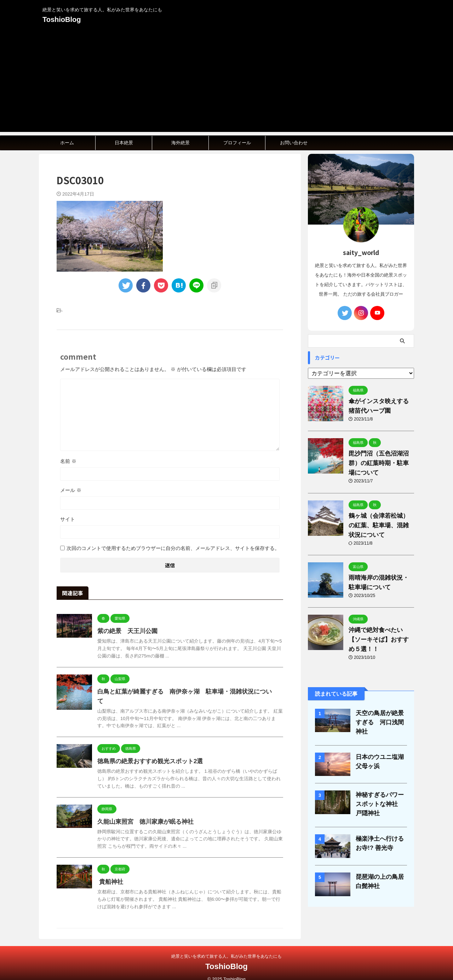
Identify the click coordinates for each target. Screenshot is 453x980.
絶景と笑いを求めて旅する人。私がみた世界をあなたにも (226, 947)
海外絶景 (180, 143)
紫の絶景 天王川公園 (126, 631)
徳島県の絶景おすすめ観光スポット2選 (147, 752)
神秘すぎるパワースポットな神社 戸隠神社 (381, 798)
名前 (68, 461)
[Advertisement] (226, 82)
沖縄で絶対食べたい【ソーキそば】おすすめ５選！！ (380, 640)
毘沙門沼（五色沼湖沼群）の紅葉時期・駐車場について (380, 463)
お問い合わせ (294, 143)
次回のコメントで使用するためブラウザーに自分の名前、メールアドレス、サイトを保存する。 (173, 548)
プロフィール (237, 143)
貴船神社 (109, 872)
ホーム (67, 143)
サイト (68, 519)
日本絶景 (124, 143)
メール (71, 490)
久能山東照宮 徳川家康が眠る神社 (143, 812)
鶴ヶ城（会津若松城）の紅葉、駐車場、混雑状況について (380, 525)
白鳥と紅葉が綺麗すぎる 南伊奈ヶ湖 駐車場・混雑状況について (182, 692)
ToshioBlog (62, 19)
